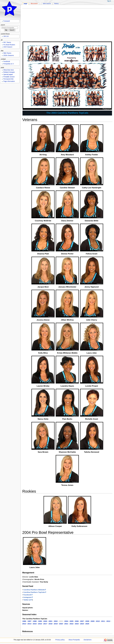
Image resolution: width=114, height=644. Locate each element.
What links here (9, 70)
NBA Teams (7, 53)
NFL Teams (7, 42)
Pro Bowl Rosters (9, 45)
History (57, 4)
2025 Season (8, 47)
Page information (9, 81)
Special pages (8, 74)
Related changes (9, 72)
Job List (6, 36)
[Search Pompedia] (10, 28)
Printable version (9, 77)
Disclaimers (88, 640)
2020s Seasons (9, 55)
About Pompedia (74, 640)
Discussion (34, 4)
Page (25, 4)
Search (3, 25)
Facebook (7, 61)
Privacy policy (60, 640)
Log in (109, 1)
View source (47, 4)
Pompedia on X (8, 64)
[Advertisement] (67, 26)
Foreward (7, 21)
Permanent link (8, 79)
